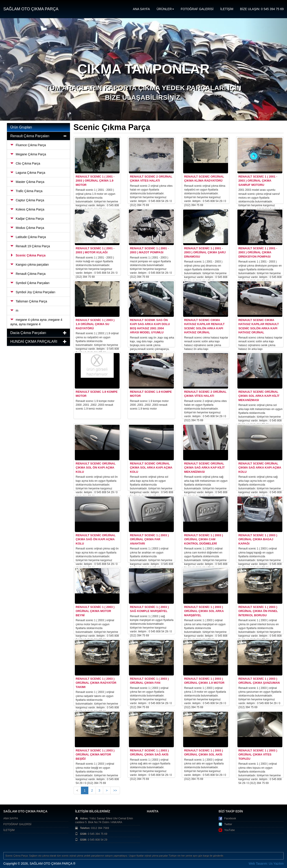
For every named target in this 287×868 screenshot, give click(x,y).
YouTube (229, 830)
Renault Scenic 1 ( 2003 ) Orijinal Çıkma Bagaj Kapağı (258, 539)
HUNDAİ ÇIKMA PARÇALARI (34, 342)
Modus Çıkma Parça (27, 228)
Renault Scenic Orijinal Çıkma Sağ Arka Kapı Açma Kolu (260, 468)
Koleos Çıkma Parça (27, 209)
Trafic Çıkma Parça (26, 191)
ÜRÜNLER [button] (165, 9)
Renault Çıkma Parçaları (30, 136)
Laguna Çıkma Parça (28, 173)
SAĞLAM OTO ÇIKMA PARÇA (31, 9)
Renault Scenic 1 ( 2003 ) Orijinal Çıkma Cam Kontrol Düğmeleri (203, 539)
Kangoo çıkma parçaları (30, 265)
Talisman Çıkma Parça (29, 301)
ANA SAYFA (141, 9)
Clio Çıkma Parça (25, 163)
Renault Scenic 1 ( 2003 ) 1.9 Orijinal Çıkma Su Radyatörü (95, 324)
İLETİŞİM (227, 9)
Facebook (230, 818)
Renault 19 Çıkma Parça (30, 246)
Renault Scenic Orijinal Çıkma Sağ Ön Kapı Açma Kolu (96, 539)
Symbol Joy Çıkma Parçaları (33, 292)
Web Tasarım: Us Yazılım (266, 864)
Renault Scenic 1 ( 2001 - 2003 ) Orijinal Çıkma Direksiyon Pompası (258, 252)
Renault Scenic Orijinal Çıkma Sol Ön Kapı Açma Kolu (96, 468)
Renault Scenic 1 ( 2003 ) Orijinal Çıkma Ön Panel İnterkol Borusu (258, 611)
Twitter (228, 824)
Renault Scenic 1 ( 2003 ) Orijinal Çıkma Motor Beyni (95, 611)
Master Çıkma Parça (27, 182)
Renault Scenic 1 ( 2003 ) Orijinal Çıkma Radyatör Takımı (96, 683)
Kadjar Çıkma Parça (27, 219)
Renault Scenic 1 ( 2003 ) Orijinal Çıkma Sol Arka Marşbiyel (204, 611)
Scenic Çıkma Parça (28, 255)
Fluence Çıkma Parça (28, 145)
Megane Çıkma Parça (28, 154)
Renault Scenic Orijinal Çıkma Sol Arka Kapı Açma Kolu (151, 468)
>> (115, 790)
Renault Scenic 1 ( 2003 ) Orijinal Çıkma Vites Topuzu (258, 755)
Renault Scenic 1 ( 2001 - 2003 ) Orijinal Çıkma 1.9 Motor (95, 181)
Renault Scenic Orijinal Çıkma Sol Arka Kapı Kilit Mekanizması (259, 396)
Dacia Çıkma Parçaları (28, 333)
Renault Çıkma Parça (28, 274)
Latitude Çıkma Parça (28, 237)
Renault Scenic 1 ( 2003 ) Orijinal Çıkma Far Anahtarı (149, 539)
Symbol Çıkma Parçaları (30, 283)
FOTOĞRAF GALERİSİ (197, 9)
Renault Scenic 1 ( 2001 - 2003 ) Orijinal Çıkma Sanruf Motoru (258, 181)
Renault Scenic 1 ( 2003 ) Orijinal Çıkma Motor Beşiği (95, 755)
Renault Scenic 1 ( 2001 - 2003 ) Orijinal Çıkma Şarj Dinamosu (205, 252)
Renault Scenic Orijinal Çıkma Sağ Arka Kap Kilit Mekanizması (204, 468)
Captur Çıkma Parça (27, 200)
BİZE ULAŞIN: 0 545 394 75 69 (262, 9)
